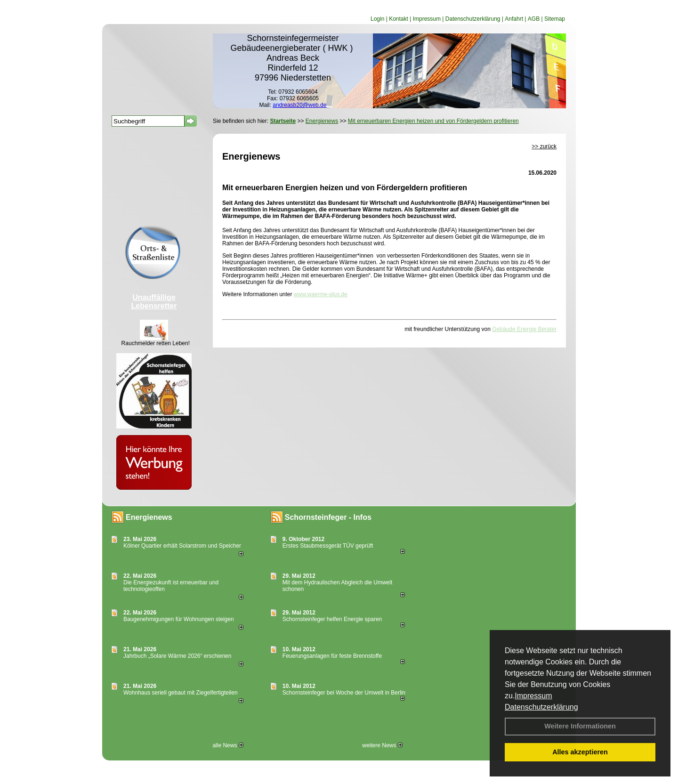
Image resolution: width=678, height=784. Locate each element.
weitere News (382, 745)
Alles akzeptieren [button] (580, 752)
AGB (534, 19)
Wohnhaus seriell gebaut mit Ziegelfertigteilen (181, 693)
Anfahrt (514, 19)
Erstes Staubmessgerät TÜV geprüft (328, 546)
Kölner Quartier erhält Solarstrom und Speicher (182, 546)
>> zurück (544, 146)
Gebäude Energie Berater (524, 329)
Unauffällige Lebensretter (154, 302)
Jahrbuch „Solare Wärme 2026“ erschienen (177, 656)
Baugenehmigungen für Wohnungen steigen (179, 619)
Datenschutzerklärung (541, 707)
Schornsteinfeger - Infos (328, 517)
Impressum (533, 696)
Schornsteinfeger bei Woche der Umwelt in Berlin (344, 693)
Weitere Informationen (580, 726)
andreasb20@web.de (299, 105)
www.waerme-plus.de (321, 294)
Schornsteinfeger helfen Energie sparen (332, 619)
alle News (228, 745)
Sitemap (555, 19)
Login (377, 19)
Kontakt (399, 19)
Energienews (149, 517)
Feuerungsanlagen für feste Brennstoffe (332, 656)
